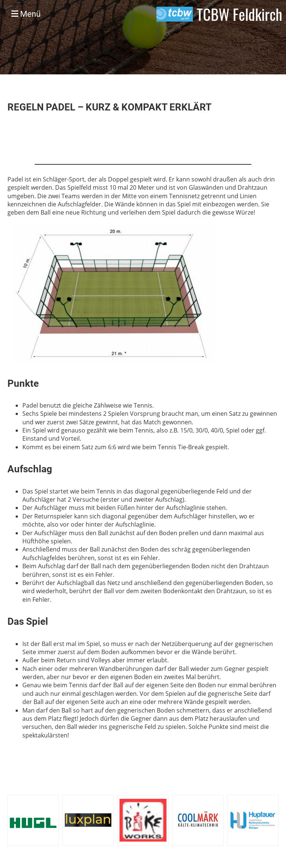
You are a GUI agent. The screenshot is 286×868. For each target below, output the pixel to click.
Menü (26, 14)
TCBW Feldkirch (239, 14)
